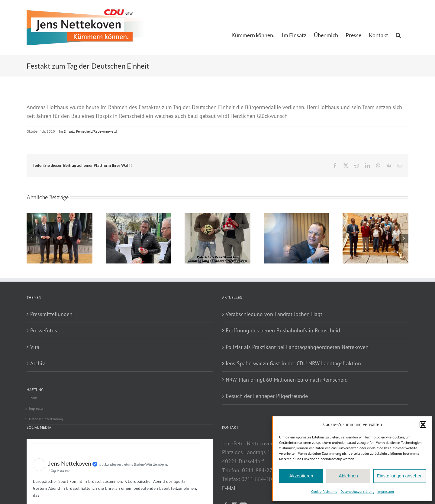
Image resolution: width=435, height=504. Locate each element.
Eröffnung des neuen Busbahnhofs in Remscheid (283, 330)
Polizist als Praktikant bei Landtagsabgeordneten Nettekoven (297, 347)
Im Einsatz (67, 131)
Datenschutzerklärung (357, 491)
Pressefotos (44, 330)
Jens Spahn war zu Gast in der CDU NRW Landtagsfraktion (293, 363)
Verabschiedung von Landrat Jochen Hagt (274, 314)
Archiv (38, 363)
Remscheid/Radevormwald (96, 131)
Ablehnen (348, 476)
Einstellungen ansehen (400, 476)
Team (33, 398)
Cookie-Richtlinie (324, 491)
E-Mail (229, 488)
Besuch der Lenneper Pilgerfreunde (267, 396)
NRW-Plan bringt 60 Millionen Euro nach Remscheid (287, 380)
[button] (423, 425)
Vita (35, 347)
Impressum (386, 491)
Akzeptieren (301, 476)
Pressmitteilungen (51, 314)
